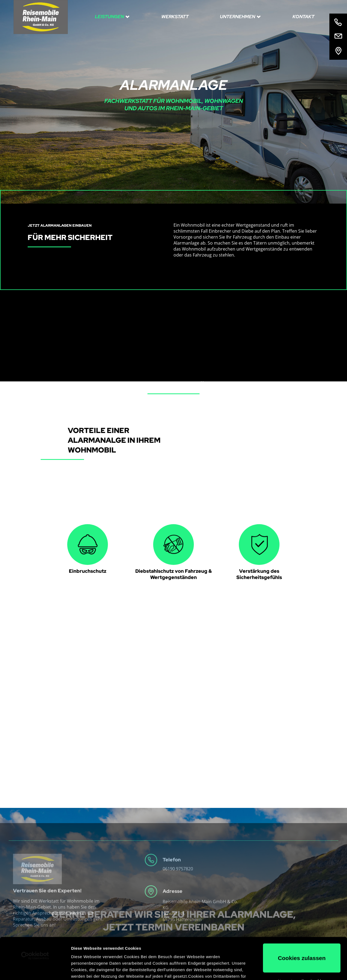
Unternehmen (238, 17)
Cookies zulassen (302, 917)
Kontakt (303, 17)
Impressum (203, 954)
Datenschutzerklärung (163, 954)
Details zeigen (85, 969)
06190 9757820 (178, 869)
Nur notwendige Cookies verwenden (302, 942)
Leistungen (110, 17)
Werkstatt (175, 17)
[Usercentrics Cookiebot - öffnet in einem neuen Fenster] (35, 914)
